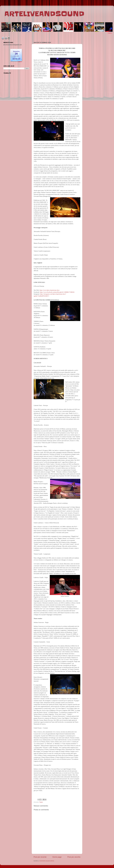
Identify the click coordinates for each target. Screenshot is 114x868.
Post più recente (40, 857)
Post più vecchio (74, 857)
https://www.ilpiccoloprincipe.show (50, 290)
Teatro (41, 802)
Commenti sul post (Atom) (47, 861)
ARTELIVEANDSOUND (44, 14)
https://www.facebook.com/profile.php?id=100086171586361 (57, 292)
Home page (57, 857)
